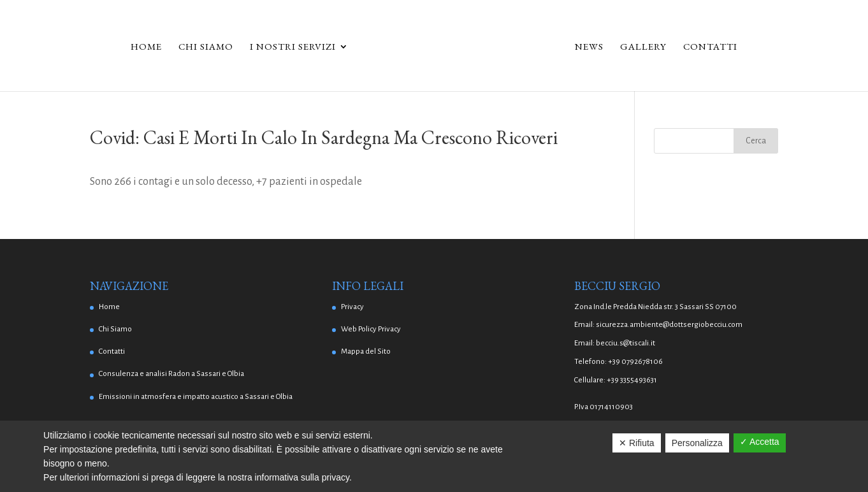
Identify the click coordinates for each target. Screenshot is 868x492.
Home (146, 47)
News (589, 47)
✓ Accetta (760, 442)
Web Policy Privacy (371, 329)
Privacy (352, 307)
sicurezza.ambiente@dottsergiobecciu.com (669, 325)
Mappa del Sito (366, 351)
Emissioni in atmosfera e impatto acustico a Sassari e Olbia (196, 397)
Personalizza (697, 443)
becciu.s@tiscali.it (626, 343)
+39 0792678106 (635, 362)
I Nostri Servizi (293, 47)
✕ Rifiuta (637, 443)
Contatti (710, 47)
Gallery (643, 47)
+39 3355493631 (632, 380)
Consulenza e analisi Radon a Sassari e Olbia (171, 374)
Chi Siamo (206, 47)
